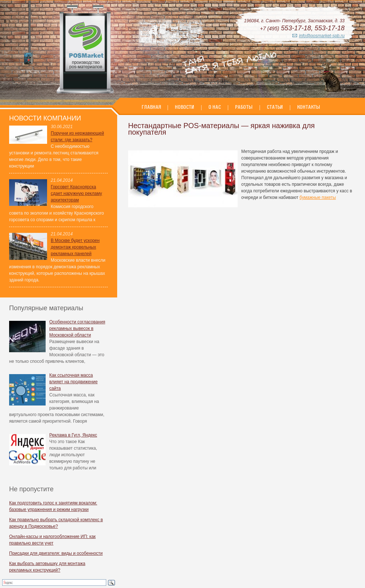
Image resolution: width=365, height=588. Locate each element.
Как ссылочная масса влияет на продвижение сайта (73, 382)
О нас (215, 107)
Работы (244, 107)
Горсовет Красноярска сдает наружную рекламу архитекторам (76, 193)
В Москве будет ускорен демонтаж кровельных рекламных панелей (75, 247)
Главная (152, 107)
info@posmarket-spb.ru (322, 36)
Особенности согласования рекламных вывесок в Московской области (77, 328)
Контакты (309, 107)
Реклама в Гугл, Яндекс (73, 435)
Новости (185, 107)
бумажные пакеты (318, 197)
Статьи (275, 107)
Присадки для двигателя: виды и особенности (56, 553)
